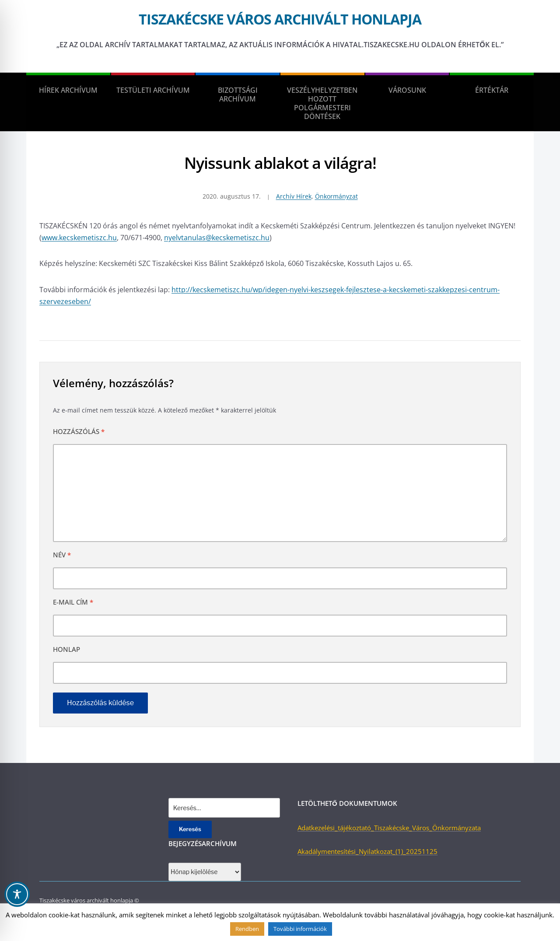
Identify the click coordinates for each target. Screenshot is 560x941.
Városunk (407, 90)
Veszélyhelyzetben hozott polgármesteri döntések (322, 103)
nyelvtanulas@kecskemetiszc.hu (217, 238)
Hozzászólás (79, 431)
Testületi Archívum (153, 90)
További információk (300, 929)
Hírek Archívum (68, 90)
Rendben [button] (247, 929)
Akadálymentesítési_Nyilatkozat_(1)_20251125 (367, 851)
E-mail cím (73, 602)
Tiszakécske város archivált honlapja (280, 19)
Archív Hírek (294, 196)
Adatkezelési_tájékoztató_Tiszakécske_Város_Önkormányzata (389, 828)
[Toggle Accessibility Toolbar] (17, 894)
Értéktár (492, 90)
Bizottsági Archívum (238, 94)
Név (62, 555)
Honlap (66, 649)
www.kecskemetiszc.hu (79, 238)
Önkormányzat (336, 196)
